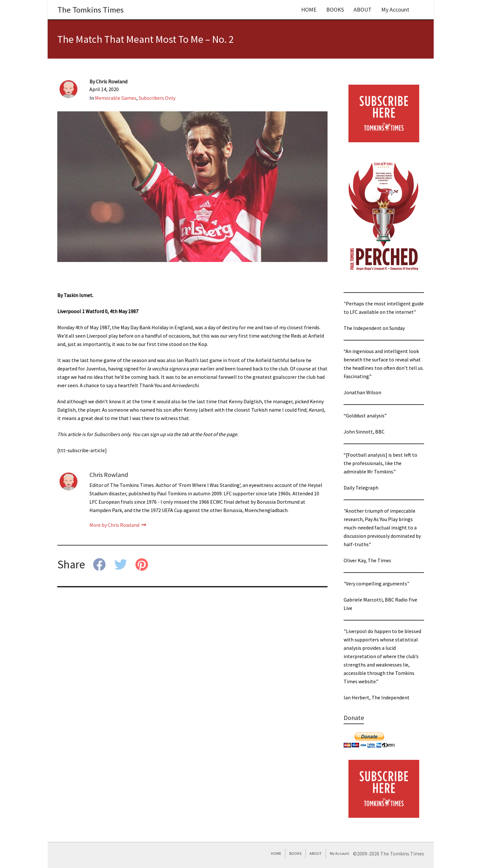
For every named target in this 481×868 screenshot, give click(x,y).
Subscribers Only (157, 98)
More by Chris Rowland (118, 525)
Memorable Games (116, 98)
